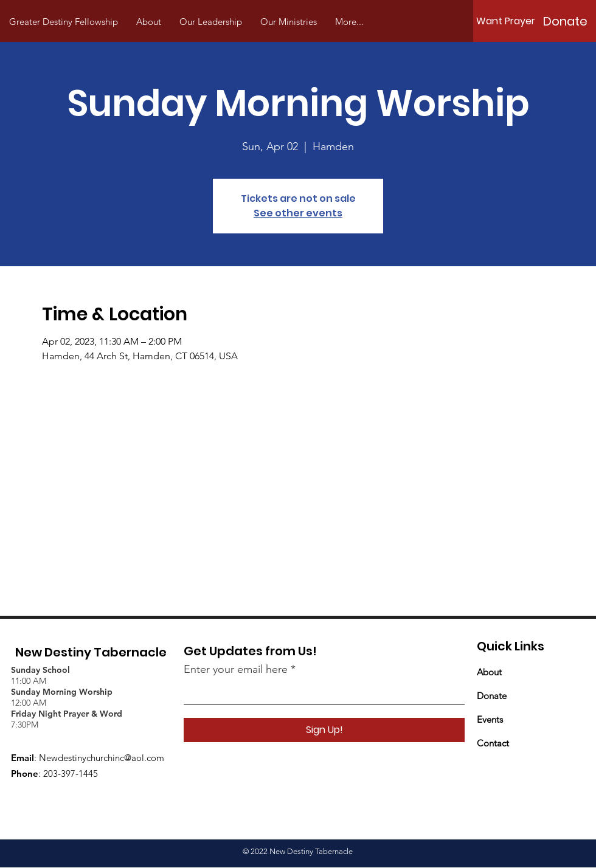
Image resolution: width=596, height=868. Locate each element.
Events (490, 719)
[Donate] (565, 21)
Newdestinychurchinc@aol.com (102, 758)
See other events (298, 213)
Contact (493, 743)
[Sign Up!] (324, 730)
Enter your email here (236, 669)
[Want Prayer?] (508, 21)
